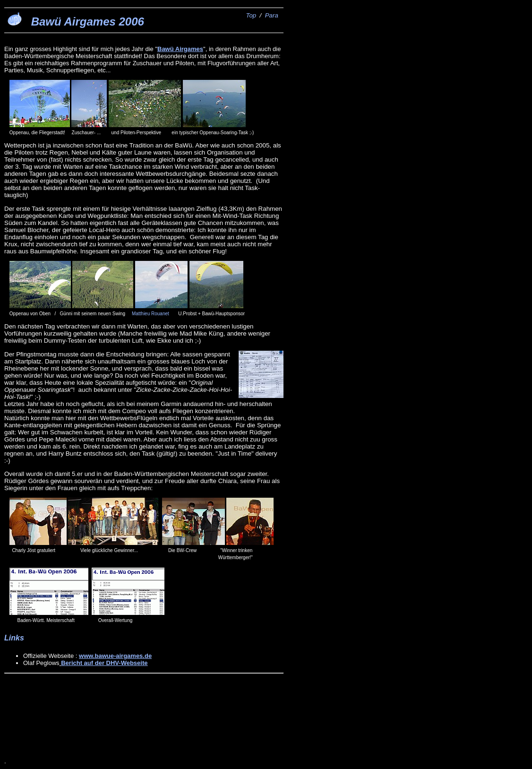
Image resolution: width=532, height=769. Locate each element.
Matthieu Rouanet (150, 314)
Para (272, 15)
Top (251, 15)
